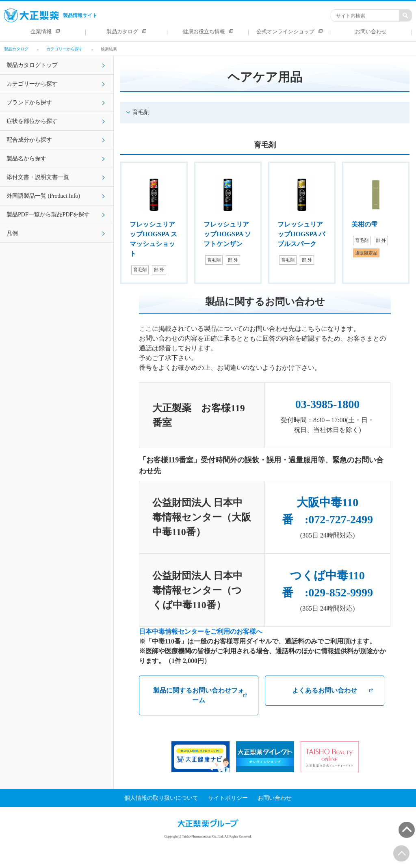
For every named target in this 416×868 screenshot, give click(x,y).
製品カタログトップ (32, 65)
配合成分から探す (29, 140)
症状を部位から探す (32, 121)
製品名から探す (26, 159)
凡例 (12, 233)
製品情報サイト (51, 15)
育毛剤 (141, 112)
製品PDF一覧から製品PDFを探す (48, 215)
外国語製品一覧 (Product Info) (43, 196)
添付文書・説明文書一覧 (38, 177)
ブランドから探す (29, 103)
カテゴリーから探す (32, 84)
